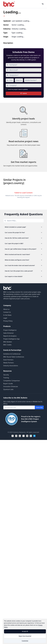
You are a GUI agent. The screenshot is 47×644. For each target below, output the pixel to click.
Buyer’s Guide (8, 384)
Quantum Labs (8, 389)
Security (6, 375)
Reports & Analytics (10, 336)
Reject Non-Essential (25, 636)
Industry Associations (11, 366)
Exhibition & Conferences (12, 354)
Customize (25, 641)
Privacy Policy (8, 321)
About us (6, 309)
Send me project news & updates (18, 89)
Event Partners (8, 360)
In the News (7, 315)
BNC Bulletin (8, 342)
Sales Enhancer (9, 333)
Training (6, 378)
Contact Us (7, 312)
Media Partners (9, 363)
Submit (23, 93)
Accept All (25, 631)
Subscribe (39, 407)
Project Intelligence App (11, 339)
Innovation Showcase (11, 386)
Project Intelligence (10, 330)
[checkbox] (6, 89)
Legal (5, 318)
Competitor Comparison (12, 381)
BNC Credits (7, 345)
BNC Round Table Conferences (14, 357)
